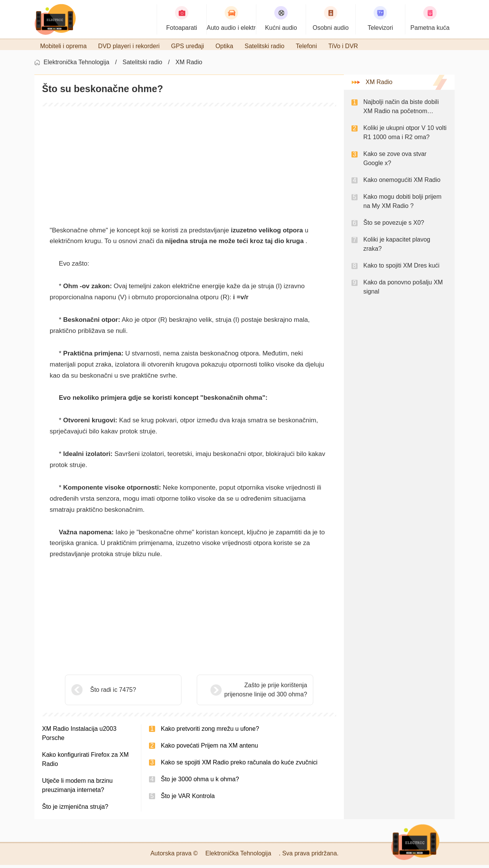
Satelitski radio (142, 65)
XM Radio (189, 65)
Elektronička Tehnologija (76, 65)
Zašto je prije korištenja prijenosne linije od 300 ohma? (247, 693)
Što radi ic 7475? (113, 693)
